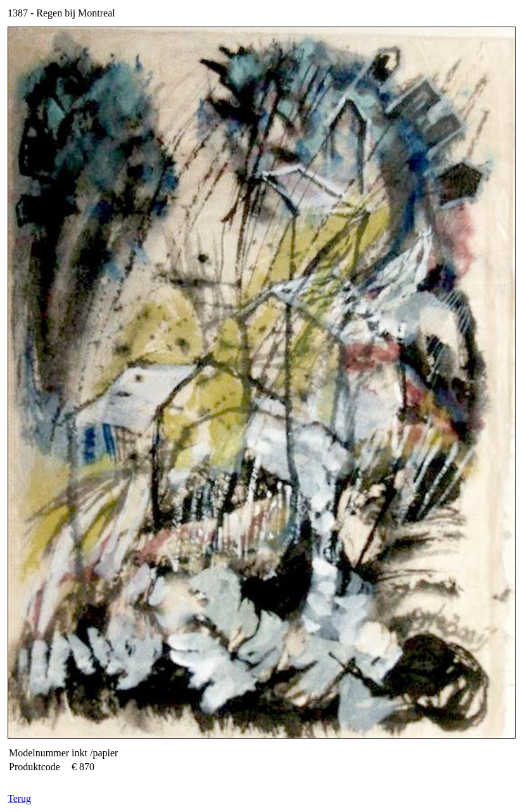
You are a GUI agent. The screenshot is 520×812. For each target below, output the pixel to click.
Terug (19, 798)
